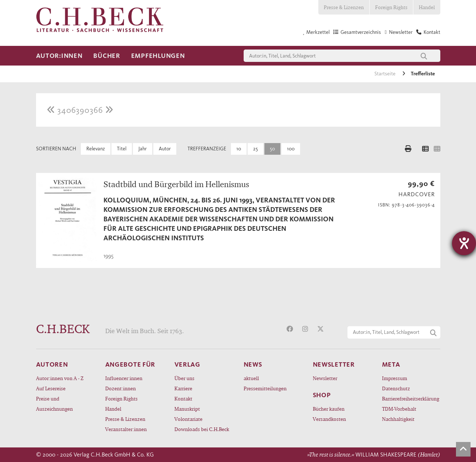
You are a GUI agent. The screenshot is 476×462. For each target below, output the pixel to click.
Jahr (143, 149)
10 (239, 149)
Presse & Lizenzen (344, 7)
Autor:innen (59, 56)
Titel (122, 149)
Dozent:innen (121, 388)
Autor (165, 149)
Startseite (385, 74)
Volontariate (188, 419)
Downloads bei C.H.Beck (202, 429)
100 (291, 149)
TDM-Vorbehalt (399, 409)
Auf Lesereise (51, 388)
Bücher (107, 56)
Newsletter (325, 378)
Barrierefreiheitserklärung (411, 398)
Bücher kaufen (329, 409)
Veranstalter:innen (126, 429)
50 (272, 149)
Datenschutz (396, 388)
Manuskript (187, 409)
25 (255, 149)
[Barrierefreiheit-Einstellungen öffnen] (464, 243)
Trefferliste (423, 74)
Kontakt (183, 398)
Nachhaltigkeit (398, 419)
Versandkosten (329, 419)
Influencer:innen (124, 378)
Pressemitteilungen (265, 388)
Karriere (183, 388)
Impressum (395, 378)
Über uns (184, 378)
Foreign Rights (391, 7)
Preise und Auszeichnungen (54, 404)
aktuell (251, 378)
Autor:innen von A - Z (60, 378)
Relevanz (96, 149)
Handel (427, 7)
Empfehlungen (158, 56)
